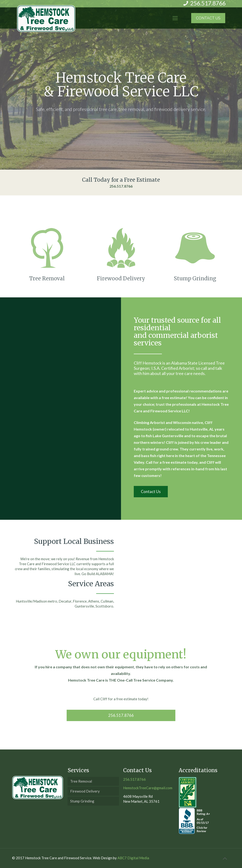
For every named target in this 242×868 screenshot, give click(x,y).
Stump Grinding (82, 801)
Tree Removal (81, 781)
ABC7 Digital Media (133, 858)
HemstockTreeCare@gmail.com (148, 788)
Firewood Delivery (85, 791)
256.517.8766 (121, 186)
